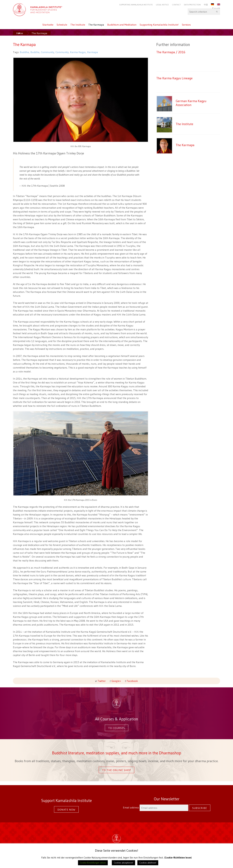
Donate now (66, 810)
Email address (156, 807)
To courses (117, 728)
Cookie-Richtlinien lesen (178, 858)
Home (20, 33)
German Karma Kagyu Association (191, 103)
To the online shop (116, 770)
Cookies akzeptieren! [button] (123, 863)
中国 (206, 5)
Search (204, 12)
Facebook (132, 681)
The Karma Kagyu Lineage (174, 78)
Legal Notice (162, 5)
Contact (176, 5)
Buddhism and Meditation (122, 25)
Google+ (116, 681)
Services (186, 25)
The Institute (78, 25)
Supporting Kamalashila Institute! (159, 25)
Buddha (24, 52)
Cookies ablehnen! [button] (148, 863)
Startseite (48, 25)
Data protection (192, 5)
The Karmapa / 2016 (171, 52)
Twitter (102, 681)
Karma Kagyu (78, 52)
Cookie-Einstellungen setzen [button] (93, 863)
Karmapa (93, 52)
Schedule (62, 25)
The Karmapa (96, 25)
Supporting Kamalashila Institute (136, 5)
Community (47, 52)
